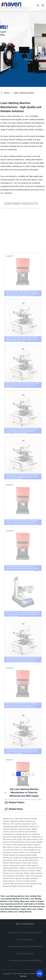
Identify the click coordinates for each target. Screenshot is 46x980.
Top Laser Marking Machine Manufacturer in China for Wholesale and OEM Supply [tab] (22, 793)
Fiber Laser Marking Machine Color (15, 896)
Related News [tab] (14, 809)
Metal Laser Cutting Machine (20, 912)
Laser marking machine (24, 93)
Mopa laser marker (28, 901)
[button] (38, 6)
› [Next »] (33, 774)
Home (7, 93)
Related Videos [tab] (15, 803)
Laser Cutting (14, 901)
